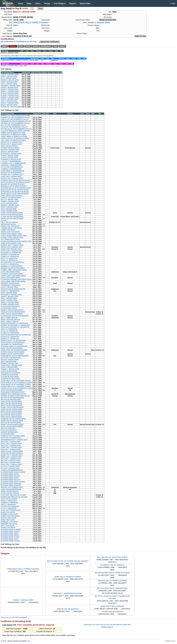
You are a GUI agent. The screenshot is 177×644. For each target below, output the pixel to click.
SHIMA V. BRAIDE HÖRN (9, 88)
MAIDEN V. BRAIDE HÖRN (10, 205)
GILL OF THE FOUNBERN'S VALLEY (14, 125)
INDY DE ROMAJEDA (8, 428)
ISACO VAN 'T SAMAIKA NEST (12, 465)
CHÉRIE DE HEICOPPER (9, 375)
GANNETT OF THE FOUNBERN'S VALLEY (15, 117)
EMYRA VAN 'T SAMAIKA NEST (12, 142)
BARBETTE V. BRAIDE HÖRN (11, 107)
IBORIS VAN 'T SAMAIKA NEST (12, 455)
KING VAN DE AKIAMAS (9, 499)
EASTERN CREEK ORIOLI (10, 535)
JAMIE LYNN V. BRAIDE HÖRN (12, 365)
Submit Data (85, 4)
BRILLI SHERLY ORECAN (10, 321)
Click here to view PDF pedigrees (14, 617)
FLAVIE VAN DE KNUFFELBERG (12, 217)
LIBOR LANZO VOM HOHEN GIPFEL (14, 276)
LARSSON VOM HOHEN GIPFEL (12, 274)
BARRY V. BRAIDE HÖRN (10, 90)
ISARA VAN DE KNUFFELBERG (12, 426)
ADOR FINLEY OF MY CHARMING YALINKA (16, 381)
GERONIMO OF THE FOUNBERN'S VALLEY (16, 121)
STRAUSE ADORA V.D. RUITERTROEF (14, 346)
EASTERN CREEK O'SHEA (10, 537)
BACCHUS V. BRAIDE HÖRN (11, 358)
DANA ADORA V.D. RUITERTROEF (13, 342)
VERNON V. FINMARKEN (10, 503)
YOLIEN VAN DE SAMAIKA (112, 612)
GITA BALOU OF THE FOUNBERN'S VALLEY (16, 129)
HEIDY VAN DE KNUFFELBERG (12, 348)
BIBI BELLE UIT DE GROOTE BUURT (14, 186)
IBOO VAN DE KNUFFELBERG (12, 411)
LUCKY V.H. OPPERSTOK (10, 264)
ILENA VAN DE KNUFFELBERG (12, 390)
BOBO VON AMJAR (8, 520)
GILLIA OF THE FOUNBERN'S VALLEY (14, 127)
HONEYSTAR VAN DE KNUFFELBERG (14, 350)
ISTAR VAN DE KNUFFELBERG (12, 453)
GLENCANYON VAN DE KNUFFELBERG (15, 316)
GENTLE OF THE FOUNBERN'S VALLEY (15, 119)
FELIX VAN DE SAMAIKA (10, 222)
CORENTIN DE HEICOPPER (11, 379)
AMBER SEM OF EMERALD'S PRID (13, 133)
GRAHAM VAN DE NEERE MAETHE (13, 289)
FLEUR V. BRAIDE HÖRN (10, 156)
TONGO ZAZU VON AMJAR (10, 232)
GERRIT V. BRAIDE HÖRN (10, 97)
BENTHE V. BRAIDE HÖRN (10, 150)
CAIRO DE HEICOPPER (9, 371)
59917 (16, 25)
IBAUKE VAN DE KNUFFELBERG (12, 398)
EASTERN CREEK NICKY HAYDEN (13, 482)
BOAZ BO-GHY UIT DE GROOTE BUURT (15, 190)
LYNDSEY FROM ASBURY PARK (12, 238)
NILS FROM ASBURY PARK (10, 239)
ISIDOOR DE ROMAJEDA (10, 432)
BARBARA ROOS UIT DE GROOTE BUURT (16, 180)
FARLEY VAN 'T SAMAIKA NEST (12, 178)
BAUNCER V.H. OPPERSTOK (11, 253)
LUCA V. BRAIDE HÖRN (9, 203)
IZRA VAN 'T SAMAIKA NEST (11, 449)
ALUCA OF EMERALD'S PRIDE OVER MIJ (15, 131)
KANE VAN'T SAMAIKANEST (11, 510)
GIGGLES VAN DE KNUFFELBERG (13, 312)
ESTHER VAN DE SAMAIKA (10, 148)
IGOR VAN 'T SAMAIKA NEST (11, 438)
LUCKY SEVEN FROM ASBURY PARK (14, 236)
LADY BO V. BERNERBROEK (11, 161)
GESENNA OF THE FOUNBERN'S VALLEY (15, 123)
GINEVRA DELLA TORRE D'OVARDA (112, 581)
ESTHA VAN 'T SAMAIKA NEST (12, 144)
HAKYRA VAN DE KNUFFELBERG (13, 352)
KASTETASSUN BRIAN (9, 308)
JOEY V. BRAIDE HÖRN (9, 101)
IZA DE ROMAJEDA (8, 434)
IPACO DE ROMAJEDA (9, 430)
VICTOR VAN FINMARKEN (10, 507)
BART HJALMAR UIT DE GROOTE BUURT (16, 182)
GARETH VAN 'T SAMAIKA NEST (12, 245)
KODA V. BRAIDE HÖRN (9, 367)
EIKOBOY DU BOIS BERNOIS (11, 173)
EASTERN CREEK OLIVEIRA (11, 529)
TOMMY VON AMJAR (8, 230)
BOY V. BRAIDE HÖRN (9, 78)
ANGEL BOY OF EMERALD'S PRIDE (13, 135)
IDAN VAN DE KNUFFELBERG (11, 415)
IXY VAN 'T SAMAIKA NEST (10, 468)
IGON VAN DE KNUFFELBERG (12, 402)
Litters (38, 4)
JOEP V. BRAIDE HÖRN (9, 82)
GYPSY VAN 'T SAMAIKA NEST (12, 251)
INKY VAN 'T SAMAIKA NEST (11, 463)
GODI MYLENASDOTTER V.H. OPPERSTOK (16, 335)
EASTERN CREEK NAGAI (10, 474)
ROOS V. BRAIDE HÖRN (9, 207)
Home (21, 4)
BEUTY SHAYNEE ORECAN (10, 320)
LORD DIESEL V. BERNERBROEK (13, 171)
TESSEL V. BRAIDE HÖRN (10, 369)
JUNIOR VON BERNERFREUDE (12, 470)
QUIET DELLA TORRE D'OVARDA (68, 577)
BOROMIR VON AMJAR (9, 524)
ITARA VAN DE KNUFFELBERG (12, 409)
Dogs (29, 4)
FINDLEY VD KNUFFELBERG (11, 198)
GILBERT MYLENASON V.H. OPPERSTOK (15, 325)
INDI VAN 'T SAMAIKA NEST (11, 461)
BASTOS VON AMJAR (9, 518)
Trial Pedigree (60, 4)
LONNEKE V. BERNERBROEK (11, 169)
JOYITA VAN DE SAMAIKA (10, 493)
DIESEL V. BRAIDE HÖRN (10, 91)
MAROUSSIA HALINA (8, 224)
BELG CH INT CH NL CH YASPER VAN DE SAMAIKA (68, 561)
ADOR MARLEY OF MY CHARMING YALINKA (16, 383)
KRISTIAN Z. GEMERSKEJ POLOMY (68, 593)
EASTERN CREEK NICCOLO (11, 480)
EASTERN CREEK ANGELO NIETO (13, 472)
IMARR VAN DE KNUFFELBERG (12, 421)
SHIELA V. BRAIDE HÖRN (10, 302)
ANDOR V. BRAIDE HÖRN (10, 74)
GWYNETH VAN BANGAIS (10, 283)
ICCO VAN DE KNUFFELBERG (11, 413)
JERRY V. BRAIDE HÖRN (10, 297)
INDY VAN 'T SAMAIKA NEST (11, 442)
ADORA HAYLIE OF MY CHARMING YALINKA (17, 388)
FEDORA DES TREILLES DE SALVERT (14, 497)
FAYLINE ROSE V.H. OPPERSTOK (13, 262)
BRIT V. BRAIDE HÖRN (9, 293)
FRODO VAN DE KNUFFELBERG (12, 218)
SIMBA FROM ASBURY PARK (11, 243)
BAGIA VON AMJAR (8, 512)
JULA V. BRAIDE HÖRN (9, 84)
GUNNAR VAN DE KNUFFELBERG (13, 268)
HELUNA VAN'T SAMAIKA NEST (12, 487)
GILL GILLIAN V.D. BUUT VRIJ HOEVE (112, 557)
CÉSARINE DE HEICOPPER (10, 373)
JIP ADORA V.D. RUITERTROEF (12, 344)
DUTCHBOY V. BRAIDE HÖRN (11, 295)
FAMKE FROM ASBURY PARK (11, 234)
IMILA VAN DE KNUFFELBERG (12, 404)
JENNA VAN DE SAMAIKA (10, 491)
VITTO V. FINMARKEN (9, 508)
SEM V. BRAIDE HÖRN (9, 209)
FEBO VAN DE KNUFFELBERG (12, 196)
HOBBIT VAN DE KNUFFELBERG (12, 354)
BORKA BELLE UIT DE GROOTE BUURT (15, 194)
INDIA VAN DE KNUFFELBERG (12, 405)
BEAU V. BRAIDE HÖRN (9, 76)
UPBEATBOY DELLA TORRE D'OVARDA (31, 23)
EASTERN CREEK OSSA (10, 539)
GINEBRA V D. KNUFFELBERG (12, 266)
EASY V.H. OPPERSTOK (9, 259)
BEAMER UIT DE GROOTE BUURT (13, 184)
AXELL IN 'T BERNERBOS (10, 291)
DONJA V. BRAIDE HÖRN (10, 93)
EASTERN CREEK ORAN (10, 533)
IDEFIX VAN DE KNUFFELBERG (12, 451)
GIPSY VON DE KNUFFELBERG (12, 314)
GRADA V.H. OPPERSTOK (10, 339)
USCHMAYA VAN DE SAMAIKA (112, 565)
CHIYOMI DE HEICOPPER (10, 377)
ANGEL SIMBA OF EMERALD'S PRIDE (14, 136)
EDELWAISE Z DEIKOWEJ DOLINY (13, 392)
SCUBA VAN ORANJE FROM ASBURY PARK (16, 241)
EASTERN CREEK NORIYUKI (11, 486)
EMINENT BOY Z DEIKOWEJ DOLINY (14, 394)
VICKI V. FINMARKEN (8, 505)
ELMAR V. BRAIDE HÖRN (10, 95)
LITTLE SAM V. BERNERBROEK (12, 167)
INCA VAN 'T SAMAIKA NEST (11, 459)
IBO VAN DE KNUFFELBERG (11, 400)
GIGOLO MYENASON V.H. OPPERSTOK (15, 323)
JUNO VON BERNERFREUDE (11, 489)
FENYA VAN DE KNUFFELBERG (12, 215)
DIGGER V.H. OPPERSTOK (10, 255)
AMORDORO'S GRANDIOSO (11, 285)
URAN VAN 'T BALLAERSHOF (112, 606)
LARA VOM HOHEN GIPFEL (11, 272)
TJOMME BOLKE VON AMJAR (11, 228)
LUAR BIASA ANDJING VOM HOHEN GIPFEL (16, 280)
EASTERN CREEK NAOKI (10, 478)
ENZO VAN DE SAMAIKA (10, 146)
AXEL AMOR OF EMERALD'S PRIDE (13, 140)
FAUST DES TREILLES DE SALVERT (14, 495)
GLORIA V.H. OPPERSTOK (10, 333)
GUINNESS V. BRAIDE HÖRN (11, 159)
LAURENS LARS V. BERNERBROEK (13, 163)
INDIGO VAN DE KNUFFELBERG (12, 424)
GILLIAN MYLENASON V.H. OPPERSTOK (15, 327)
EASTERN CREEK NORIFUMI (11, 484)
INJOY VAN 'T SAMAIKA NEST (11, 444)
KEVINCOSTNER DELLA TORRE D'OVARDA (112, 573)
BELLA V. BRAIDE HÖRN (10, 199)
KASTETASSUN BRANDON (10, 306)
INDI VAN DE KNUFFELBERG (11, 423)
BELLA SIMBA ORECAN (9, 318)
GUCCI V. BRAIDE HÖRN (10, 157)
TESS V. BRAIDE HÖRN (9, 211)
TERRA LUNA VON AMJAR (10, 226)
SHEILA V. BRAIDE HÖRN (10, 103)
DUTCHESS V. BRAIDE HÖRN (11, 154)
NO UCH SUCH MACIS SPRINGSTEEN (112, 588)
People (47, 4)
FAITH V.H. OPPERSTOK (9, 260)
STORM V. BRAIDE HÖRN (10, 304)
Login (173, 3)
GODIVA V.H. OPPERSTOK (10, 337)
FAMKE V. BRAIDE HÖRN (10, 363)
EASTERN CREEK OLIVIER (10, 531)
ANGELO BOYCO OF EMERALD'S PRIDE (15, 138)
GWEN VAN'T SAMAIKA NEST (11, 249)
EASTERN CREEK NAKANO (11, 476)
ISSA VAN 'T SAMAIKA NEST (11, 445)
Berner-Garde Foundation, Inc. (19, 641)
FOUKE (4, 220)
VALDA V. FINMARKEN (9, 501)
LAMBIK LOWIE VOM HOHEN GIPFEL (14, 270)
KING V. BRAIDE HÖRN (9, 299)
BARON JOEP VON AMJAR (10, 516)
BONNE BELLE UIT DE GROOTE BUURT (15, 192)
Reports (73, 4)
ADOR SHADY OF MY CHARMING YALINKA (16, 384)
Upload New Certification (50, 42)
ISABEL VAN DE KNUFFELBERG (12, 407)
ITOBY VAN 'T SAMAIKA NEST (11, 447)
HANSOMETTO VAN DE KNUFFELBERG (15, 356)
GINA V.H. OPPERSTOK (9, 329)
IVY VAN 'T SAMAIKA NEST (10, 466)
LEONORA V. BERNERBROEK (11, 165)
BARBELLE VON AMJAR (10, 514)
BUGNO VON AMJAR (8, 527)
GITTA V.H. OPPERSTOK (9, 331)
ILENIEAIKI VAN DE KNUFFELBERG (13, 419)
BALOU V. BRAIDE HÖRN (10, 360)
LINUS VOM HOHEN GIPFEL (11, 278)
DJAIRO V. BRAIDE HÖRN (10, 80)
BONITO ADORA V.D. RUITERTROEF (14, 341)
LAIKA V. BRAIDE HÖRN (9, 287)
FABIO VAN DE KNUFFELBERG (12, 213)
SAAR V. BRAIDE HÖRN (9, 301)
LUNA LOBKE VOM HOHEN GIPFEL (13, 281)
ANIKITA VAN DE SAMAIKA (68, 609)
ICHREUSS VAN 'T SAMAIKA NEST (13, 436)
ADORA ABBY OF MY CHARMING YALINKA (16, 386)
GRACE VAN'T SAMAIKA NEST (12, 247)
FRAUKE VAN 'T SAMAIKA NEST (12, 175)
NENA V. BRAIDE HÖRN (9, 105)
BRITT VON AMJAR (8, 526)
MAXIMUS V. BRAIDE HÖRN (11, 86)
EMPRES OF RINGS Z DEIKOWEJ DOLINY (16, 396)
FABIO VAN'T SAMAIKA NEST (11, 177)
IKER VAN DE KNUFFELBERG (11, 417)
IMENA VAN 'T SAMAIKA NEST (12, 457)
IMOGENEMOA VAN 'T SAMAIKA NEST (14, 440)
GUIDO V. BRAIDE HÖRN (10, 99)
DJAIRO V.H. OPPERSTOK (10, 257)
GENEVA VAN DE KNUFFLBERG (12, 310)
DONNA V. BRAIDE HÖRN (99, 23)
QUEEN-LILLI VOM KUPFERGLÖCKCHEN (15, 116)
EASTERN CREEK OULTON (10, 541)
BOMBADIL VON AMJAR (9, 522)
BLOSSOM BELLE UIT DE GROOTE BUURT (16, 188)
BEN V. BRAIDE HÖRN (9, 362)
